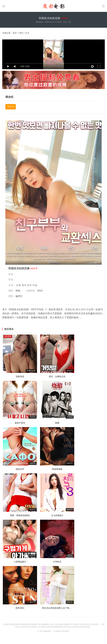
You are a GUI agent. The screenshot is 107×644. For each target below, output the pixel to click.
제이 (24, 285)
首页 (15, 33)
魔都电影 (47, 631)
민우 (29, 285)
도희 (18, 285)
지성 (35, 285)
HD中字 (11, 107)
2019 (40, 291)
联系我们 (66, 631)
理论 (21, 33)
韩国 (18, 291)
